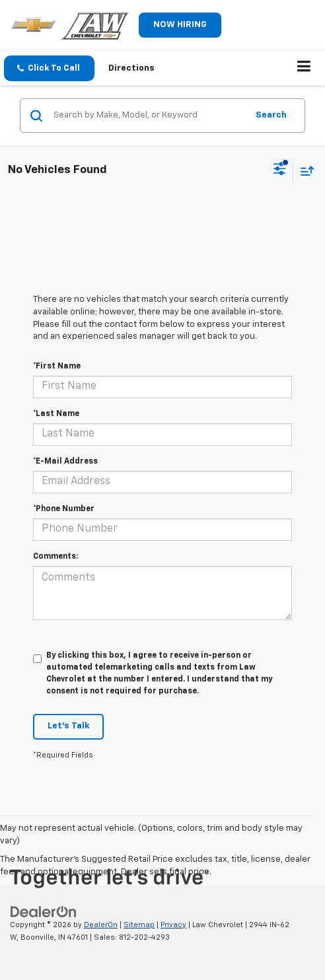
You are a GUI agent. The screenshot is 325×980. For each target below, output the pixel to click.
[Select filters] (280, 170)
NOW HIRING (180, 25)
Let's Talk (68, 726)
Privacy (173, 925)
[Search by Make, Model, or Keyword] (148, 116)
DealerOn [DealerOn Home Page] (101, 925)
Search (271, 115)
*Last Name (56, 414)
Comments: (55, 557)
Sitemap (139, 925)
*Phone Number (64, 509)
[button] (49, 68)
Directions (131, 68)
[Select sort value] (304, 171)
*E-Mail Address (65, 462)
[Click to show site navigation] (304, 69)
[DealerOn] (44, 912)
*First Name (57, 367)
